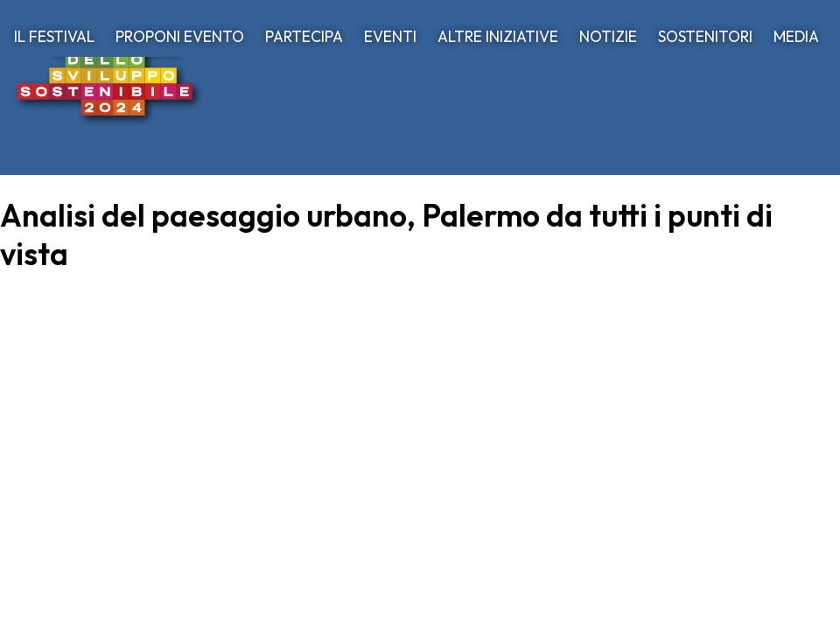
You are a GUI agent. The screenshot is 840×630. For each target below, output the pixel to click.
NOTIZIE (608, 36)
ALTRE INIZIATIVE (498, 36)
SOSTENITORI (705, 36)
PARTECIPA (304, 36)
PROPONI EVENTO (180, 36)
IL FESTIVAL (54, 36)
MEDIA (796, 36)
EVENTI (390, 36)
